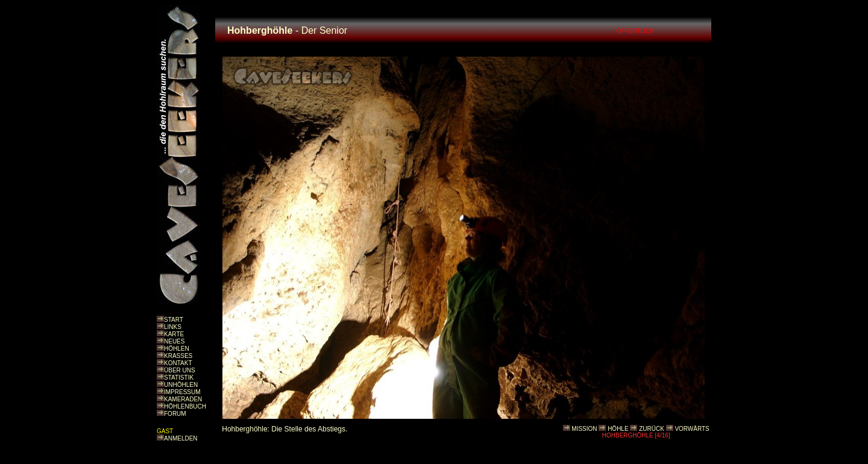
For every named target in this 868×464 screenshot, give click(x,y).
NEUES (174, 341)
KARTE (174, 334)
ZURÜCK (652, 429)
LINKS (173, 327)
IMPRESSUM (182, 392)
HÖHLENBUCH (185, 406)
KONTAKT (178, 363)
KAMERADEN (183, 399)
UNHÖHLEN (181, 385)
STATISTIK (179, 378)
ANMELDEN (181, 438)
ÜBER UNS (180, 370)
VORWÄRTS (692, 429)
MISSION (584, 429)
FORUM (175, 414)
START (174, 320)
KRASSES (178, 356)
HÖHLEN (177, 349)
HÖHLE (618, 429)
